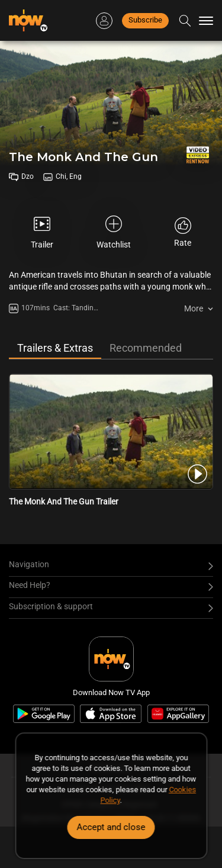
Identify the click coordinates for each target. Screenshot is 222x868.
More (194, 308)
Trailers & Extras (55, 348)
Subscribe (145, 20)
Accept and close (111, 827)
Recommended (146, 348)
